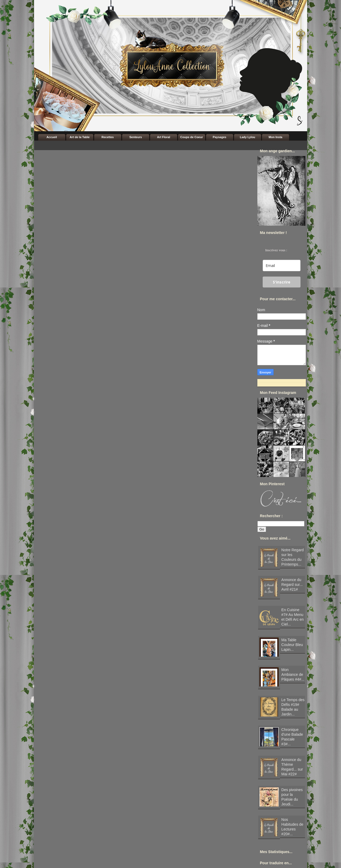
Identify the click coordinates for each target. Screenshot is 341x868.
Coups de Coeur (192, 137)
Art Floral (164, 137)
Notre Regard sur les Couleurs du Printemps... (293, 557)
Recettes (108, 137)
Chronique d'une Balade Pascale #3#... (292, 737)
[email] (282, 266)
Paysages (220, 137)
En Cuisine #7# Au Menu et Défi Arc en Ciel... (293, 617)
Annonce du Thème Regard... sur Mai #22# (292, 767)
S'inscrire (282, 282)
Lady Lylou (247, 137)
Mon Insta (275, 137)
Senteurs (135, 137)
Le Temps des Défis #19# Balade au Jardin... (293, 707)
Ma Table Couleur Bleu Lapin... (292, 645)
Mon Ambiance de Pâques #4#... (293, 674)
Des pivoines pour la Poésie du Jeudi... (292, 797)
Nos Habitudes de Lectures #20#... (292, 827)
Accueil (52, 137)
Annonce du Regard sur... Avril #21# (292, 585)
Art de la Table (80, 137)
